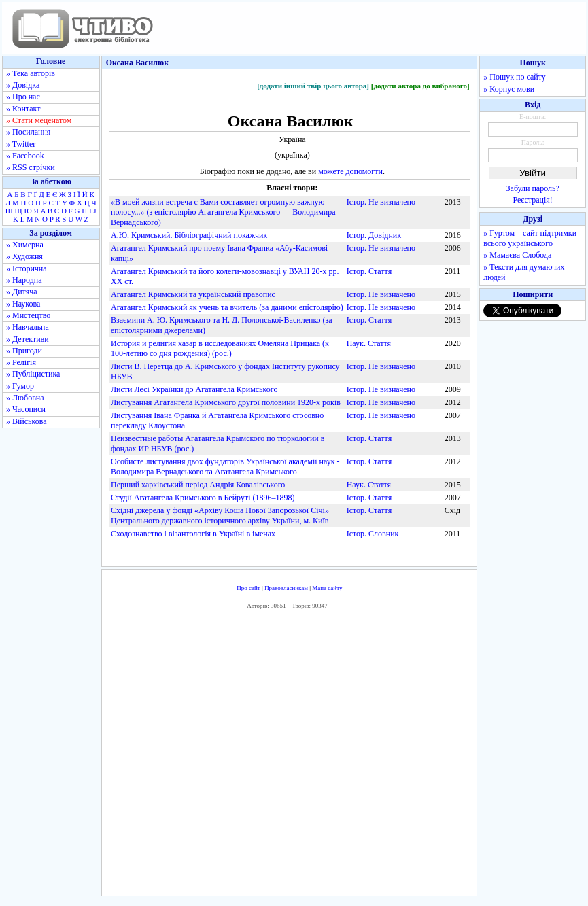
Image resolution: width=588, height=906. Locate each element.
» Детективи (28, 339)
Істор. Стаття (369, 271)
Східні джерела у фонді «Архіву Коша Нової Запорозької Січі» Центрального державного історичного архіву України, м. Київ (220, 516)
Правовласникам (286, 588)
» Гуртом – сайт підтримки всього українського (530, 238)
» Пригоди (24, 351)
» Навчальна (28, 327)
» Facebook (25, 156)
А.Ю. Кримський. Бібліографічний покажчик (189, 235)
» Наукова (23, 304)
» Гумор (20, 386)
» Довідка (23, 85)
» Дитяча (22, 292)
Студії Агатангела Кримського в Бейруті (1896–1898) (203, 498)
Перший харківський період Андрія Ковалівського (198, 485)
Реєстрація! (533, 200)
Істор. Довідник (374, 235)
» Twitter (21, 144)
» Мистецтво (28, 315)
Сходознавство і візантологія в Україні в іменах (193, 534)
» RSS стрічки (31, 167)
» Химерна (25, 245)
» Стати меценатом (39, 120)
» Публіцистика (33, 374)
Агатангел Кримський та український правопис (193, 294)
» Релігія (21, 362)
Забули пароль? (533, 188)
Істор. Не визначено (381, 202)
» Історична (27, 268)
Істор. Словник (373, 534)
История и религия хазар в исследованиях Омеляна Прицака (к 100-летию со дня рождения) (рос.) (220, 348)
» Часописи (26, 409)
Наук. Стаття (369, 343)
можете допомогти (350, 171)
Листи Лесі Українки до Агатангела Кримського (194, 389)
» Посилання (28, 132)
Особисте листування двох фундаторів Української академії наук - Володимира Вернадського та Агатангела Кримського (225, 467)
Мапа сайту (327, 588)
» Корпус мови (509, 89)
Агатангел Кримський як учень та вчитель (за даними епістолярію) (227, 307)
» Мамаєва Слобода (517, 255)
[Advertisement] (303, 756)
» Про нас (23, 97)
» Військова (27, 421)
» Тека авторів (31, 73)
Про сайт (248, 588)
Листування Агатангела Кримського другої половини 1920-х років (226, 402)
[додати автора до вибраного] (420, 86)
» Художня (24, 256)
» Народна (24, 280)
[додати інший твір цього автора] (313, 86)
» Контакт (23, 109)
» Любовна (25, 398)
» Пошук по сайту (514, 77)
